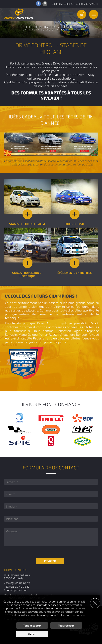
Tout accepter (32, 625)
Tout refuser (66, 625)
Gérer (32, 634)
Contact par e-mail (16, 590)
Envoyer (50, 561)
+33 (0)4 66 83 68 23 (62, 4)
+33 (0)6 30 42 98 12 (87, 4)
